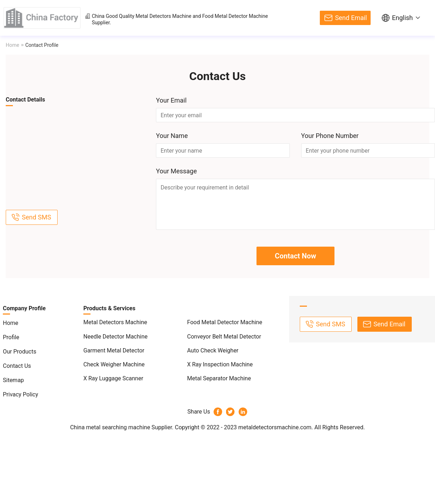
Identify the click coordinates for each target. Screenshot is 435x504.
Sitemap (13, 380)
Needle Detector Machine (116, 337)
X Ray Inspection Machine (220, 364)
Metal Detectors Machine (163, 16)
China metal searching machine (110, 427)
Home (13, 45)
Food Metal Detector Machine (235, 16)
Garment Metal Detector (114, 350)
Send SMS (36, 217)
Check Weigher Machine (114, 364)
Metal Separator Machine (219, 378)
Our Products (19, 352)
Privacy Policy (21, 394)
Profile (11, 337)
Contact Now (295, 256)
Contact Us (17, 366)
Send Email (351, 18)
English (402, 18)
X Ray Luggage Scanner (113, 378)
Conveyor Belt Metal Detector (224, 337)
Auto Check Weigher (213, 350)
